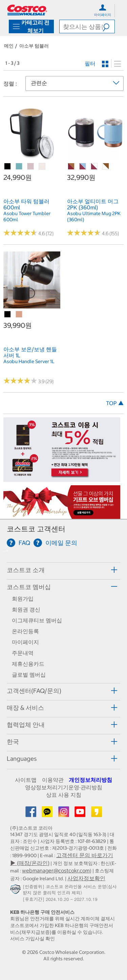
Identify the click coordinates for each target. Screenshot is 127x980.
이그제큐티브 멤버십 (37, 620)
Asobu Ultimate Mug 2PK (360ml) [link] (94, 216)
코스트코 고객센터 (36, 529)
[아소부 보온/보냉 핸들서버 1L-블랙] (8, 315)
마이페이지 (25, 642)
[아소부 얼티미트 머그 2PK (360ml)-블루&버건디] (83, 167)
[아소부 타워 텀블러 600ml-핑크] (31, 167)
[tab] (63, 570)
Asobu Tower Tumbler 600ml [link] (27, 216)
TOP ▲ (115, 403)
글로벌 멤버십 (29, 675)
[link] (32, 157)
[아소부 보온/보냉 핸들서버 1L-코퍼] (19, 315)
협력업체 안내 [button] (26, 725)
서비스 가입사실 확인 (33, 939)
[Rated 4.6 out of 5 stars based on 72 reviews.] (20, 233)
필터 (90, 63)
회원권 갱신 (26, 609)
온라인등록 (25, 631)
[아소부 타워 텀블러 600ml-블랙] (8, 167)
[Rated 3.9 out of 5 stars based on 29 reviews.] (20, 381)
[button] (109, 26)
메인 (9, 46)
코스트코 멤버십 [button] (29, 587)
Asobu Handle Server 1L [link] (29, 361)
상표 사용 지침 (64, 795)
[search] (81, 26)
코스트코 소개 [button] (26, 570)
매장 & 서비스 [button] (25, 708)
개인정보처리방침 (90, 780)
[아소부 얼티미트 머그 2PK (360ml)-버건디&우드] (71, 167)
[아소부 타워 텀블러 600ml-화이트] (42, 167)
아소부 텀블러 (34, 46)
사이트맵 (26, 780)
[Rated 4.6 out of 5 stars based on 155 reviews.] (84, 233)
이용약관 (53, 780)
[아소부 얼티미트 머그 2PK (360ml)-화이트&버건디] (94, 167)
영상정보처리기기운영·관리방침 (64, 787)
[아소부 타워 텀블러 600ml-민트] (19, 167)
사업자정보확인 (86, 878)
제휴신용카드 (28, 664)
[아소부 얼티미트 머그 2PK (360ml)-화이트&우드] (106, 167)
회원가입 (23, 599)
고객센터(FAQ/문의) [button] (34, 691)
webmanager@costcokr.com (56, 870)
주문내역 (23, 653)
